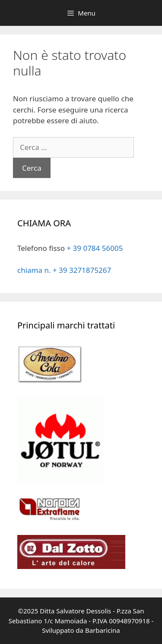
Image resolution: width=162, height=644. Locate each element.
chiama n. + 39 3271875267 (64, 270)
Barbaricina (103, 630)
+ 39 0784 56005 (95, 248)
